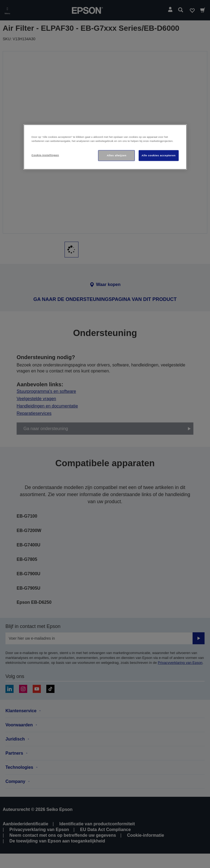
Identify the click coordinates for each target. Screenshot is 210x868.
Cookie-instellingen (45, 155)
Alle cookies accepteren (159, 155)
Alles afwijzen (117, 155)
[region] (105, 147)
